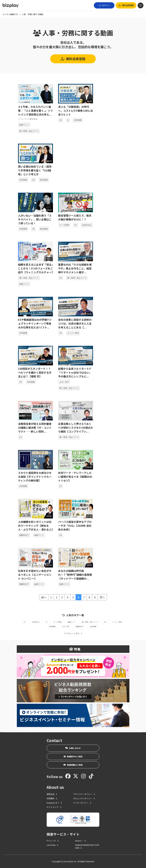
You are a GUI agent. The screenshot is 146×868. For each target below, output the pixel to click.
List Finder (52, 845)
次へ (102, 597)
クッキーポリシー (82, 803)
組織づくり (24, 125)
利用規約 (52, 798)
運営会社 (52, 794)
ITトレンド (53, 841)
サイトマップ (54, 807)
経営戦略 (44, 180)
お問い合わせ (73, 748)
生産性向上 (87, 225)
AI (68, 120)
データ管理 (64, 225)
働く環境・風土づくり (29, 131)
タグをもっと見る (73, 633)
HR (61, 120)
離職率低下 (24, 535)
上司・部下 (64, 382)
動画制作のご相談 (73, 756)
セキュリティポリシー (84, 798)
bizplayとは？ (54, 803)
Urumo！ (80, 841)
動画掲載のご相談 (73, 765)
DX (21, 437)
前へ (44, 597)
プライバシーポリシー (84, 794)
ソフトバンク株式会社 (28, 119)
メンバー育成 (73, 333)
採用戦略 (78, 120)
